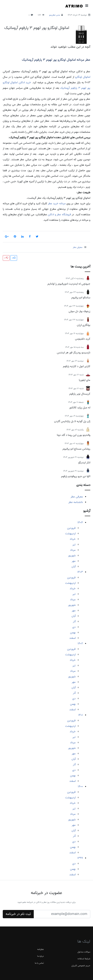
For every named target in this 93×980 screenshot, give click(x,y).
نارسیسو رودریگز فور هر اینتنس (74, 353)
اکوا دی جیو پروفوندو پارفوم (76, 476)
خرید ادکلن (25, 83)
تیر (74, 545)
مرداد (73, 550)
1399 (80, 858)
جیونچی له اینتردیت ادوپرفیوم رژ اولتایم (69, 284)
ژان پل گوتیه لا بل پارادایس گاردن (72, 421)
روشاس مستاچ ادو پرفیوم (76, 449)
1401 (81, 715)
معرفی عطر (77, 497)
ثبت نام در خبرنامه (18, 914)
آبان (74, 567)
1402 (80, 644)
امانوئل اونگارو (83, 77)
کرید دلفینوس (83, 339)
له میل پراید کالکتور (80, 408)
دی (74, 627)
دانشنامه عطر (76, 502)
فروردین (71, 528)
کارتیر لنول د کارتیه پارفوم (77, 366)
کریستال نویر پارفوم (80, 394)
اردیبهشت (70, 534)
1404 (80, 523)
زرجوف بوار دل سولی (79, 311)
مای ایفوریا (85, 380)
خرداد (73, 539)
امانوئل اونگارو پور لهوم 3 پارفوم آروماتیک (37, 28)
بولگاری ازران (84, 325)
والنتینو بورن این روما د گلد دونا (74, 435)
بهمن (73, 633)
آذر (74, 622)
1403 (80, 572)
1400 (80, 787)
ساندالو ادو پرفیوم (81, 298)
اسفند (72, 638)
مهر (74, 561)
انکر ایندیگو (84, 463)
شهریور (72, 556)
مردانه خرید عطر (57, 204)
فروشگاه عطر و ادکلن (59, 215)
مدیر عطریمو (55, 15)
